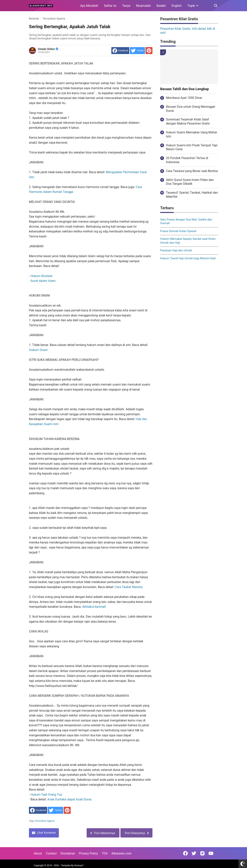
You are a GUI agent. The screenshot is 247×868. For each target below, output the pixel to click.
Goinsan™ (79, 865)
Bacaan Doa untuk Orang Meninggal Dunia (191, 109)
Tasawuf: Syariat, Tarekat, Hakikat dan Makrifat (192, 195)
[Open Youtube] (211, 853)
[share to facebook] (120, 51)
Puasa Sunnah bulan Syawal (178, 231)
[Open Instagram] (202, 853)
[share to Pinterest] (149, 51)
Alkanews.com (121, 853)
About (38, 853)
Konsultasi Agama (45, 821)
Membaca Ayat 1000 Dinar (184, 98)
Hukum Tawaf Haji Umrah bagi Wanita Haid (188, 258)
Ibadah (161, 6)
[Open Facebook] (185, 853)
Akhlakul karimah (94, 607)
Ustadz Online (48, 49)
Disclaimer (68, 853)
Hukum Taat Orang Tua (46, 795)
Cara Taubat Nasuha (129, 587)
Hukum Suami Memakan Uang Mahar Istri (192, 134)
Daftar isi (110, 6)
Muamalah (143, 6)
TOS (105, 853)
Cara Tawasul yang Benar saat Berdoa (192, 171)
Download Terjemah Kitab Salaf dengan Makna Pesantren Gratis (188, 121)
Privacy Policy (88, 853)
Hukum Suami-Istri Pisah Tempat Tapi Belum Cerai (192, 147)
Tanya (126, 6)
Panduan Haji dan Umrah (176, 250)
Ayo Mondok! (89, 6)
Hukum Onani (38, 350)
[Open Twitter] (194, 853)
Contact (51, 853)
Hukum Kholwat (41, 276)
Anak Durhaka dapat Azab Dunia (69, 799)
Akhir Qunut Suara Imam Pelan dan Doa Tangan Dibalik (190, 182)
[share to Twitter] (137, 51)
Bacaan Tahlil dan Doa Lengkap (184, 89)
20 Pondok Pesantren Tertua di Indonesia (187, 160)
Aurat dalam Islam (43, 281)
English (177, 6)
